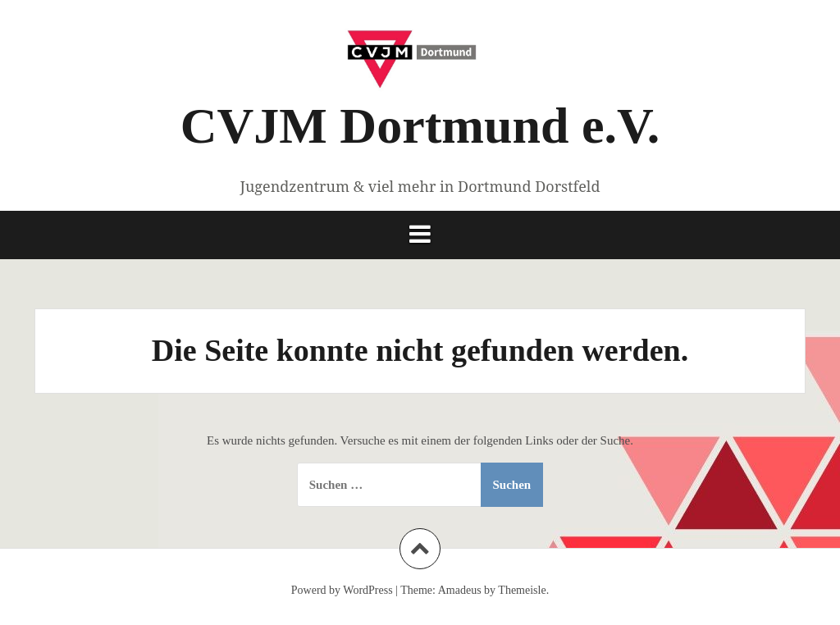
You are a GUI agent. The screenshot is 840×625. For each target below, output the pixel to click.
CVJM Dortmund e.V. (420, 125)
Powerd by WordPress (342, 590)
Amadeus (460, 590)
